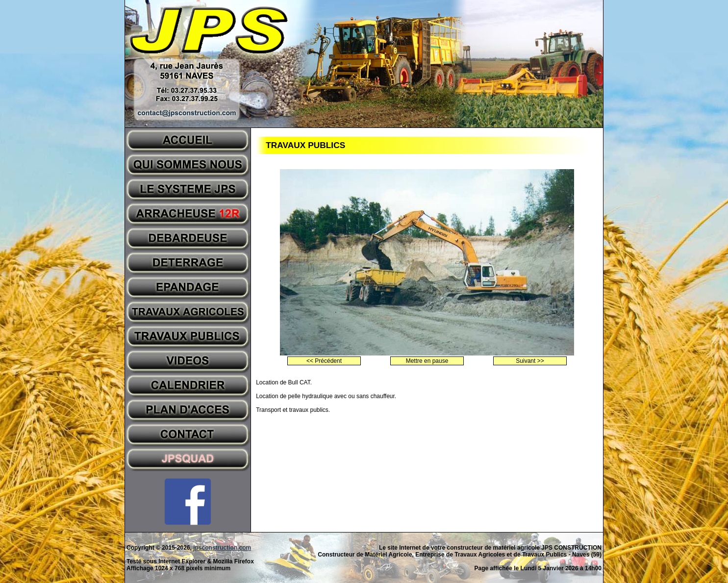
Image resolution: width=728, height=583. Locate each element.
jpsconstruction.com (222, 548)
